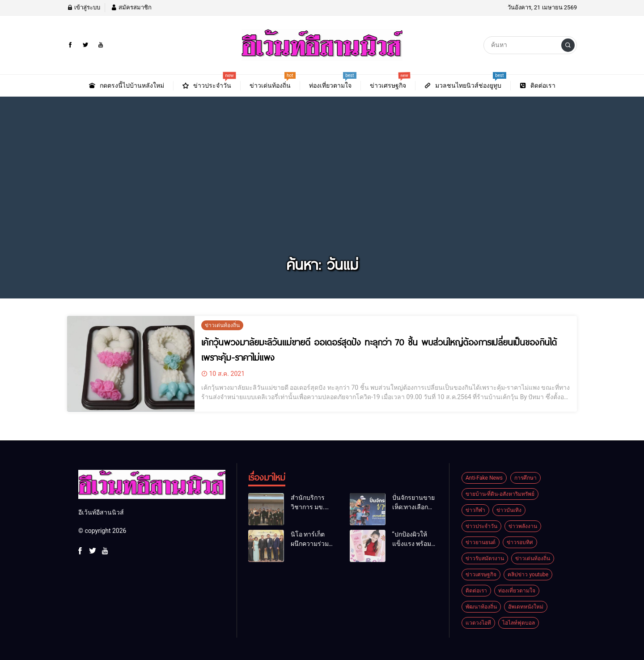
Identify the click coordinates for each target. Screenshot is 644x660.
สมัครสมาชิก (131, 7)
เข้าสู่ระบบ (84, 7)
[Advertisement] (322, 185)
